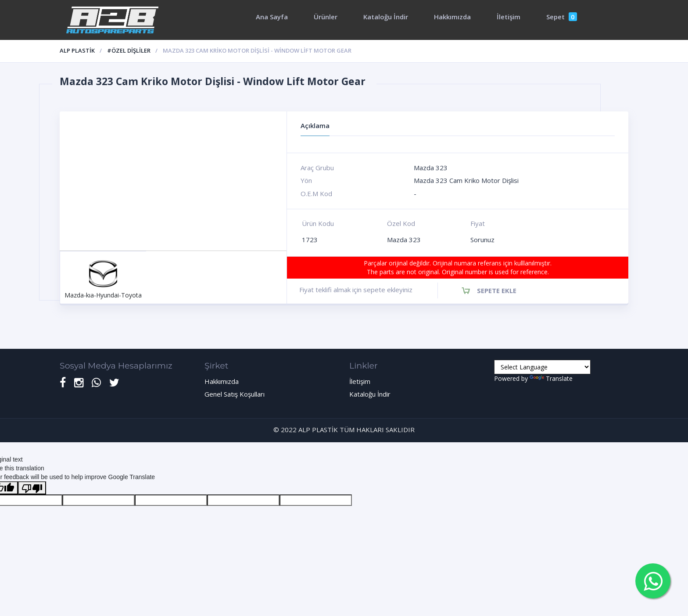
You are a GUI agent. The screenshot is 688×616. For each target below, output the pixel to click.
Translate (551, 378)
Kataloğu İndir (386, 17)
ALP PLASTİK (77, 50)
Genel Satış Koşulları (235, 394)
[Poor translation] (32, 488)
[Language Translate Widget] (542, 367)
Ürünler (326, 17)
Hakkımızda (452, 17)
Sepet (562, 17)
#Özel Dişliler (129, 50)
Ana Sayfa (272, 17)
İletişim (509, 17)
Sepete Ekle (497, 290)
